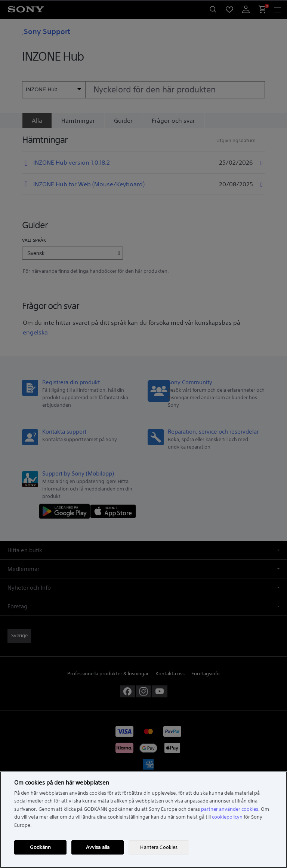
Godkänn (40, 847)
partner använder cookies (230, 809)
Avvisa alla (98, 847)
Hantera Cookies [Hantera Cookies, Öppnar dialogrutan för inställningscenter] (159, 847)
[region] (143, 820)
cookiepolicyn (227, 817)
